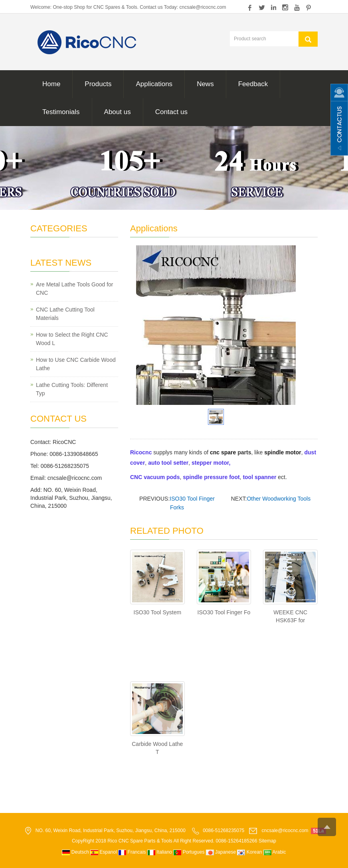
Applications (154, 84)
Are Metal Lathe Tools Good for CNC (75, 289)
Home (51, 84)
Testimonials (61, 112)
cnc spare (223, 452)
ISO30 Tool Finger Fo (224, 612)
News (205, 84)
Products (98, 84)
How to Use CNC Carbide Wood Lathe (76, 364)
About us (118, 112)
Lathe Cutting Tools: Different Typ (72, 389)
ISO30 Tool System (158, 612)
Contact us (171, 112)
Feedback (253, 84)
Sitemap (267, 841)
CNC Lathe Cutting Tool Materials (65, 314)
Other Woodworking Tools (279, 499)
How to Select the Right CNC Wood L (72, 339)
